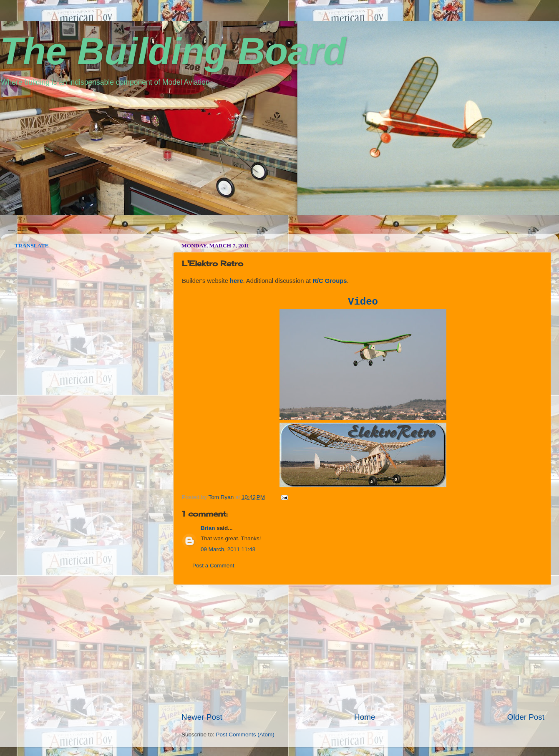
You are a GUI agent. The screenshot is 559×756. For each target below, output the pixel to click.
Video (363, 302)
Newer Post (202, 717)
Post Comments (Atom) (245, 735)
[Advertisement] (363, 648)
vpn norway (22, 231)
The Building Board (173, 51)
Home (365, 717)
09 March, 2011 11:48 (228, 549)
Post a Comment (213, 566)
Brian (208, 528)
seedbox (12, 231)
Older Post (526, 717)
